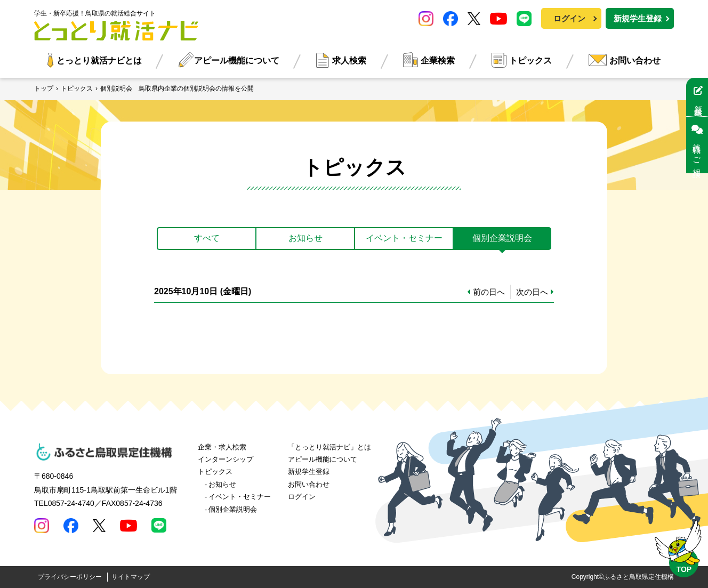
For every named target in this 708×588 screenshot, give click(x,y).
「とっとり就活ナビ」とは (329, 447)
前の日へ (489, 292)
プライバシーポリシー (70, 577)
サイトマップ (131, 577)
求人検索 (349, 61)
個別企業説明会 (233, 509)
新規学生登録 (638, 18)
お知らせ (222, 484)
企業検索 (438, 61)
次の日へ (532, 292)
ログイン (569, 18)
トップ (44, 88)
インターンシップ (226, 459)
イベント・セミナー (240, 497)
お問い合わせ (635, 61)
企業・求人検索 (222, 447)
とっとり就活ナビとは (99, 61)
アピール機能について (237, 61)
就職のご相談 (697, 145)
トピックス (530, 61)
